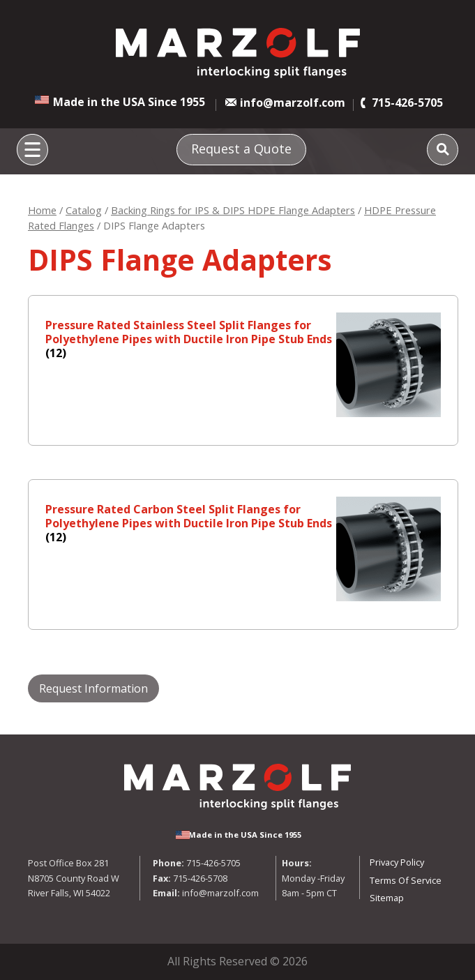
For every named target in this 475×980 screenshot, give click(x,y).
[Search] (443, 150)
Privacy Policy (397, 862)
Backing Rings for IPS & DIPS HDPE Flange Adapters (233, 210)
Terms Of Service (406, 880)
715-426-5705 (407, 103)
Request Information (93, 688)
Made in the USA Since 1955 (129, 102)
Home (42, 210)
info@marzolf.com (293, 103)
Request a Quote (241, 149)
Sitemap (387, 898)
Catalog (84, 210)
